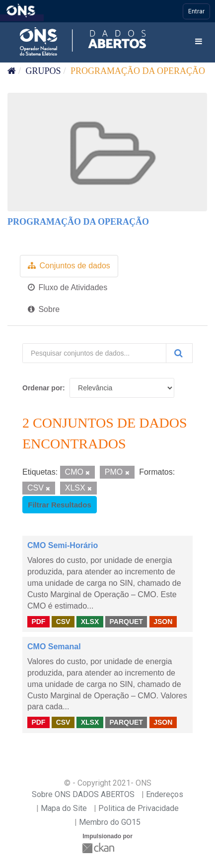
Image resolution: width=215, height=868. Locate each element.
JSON (163, 621)
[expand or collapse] (199, 42)
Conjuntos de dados (69, 266)
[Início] (12, 71)
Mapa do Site (64, 808)
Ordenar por (42, 388)
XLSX (90, 621)
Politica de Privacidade (139, 808)
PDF (38, 621)
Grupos (43, 71)
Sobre (44, 309)
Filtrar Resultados (60, 505)
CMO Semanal (54, 647)
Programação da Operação (138, 71)
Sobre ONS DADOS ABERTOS (83, 794)
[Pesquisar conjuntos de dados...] (94, 353)
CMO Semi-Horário (63, 545)
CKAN (99, 848)
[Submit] (179, 353)
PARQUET (126, 621)
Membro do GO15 (110, 822)
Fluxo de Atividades (68, 287)
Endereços (165, 794)
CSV (63, 621)
